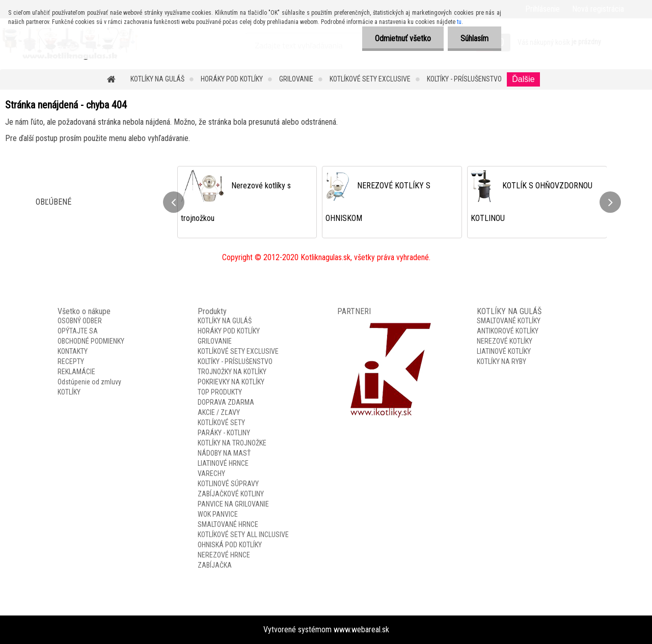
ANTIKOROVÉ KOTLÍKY (508, 331)
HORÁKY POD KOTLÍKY (232, 79)
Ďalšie (523, 79)
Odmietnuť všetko (403, 38)
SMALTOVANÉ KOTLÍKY (509, 321)
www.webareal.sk (361, 629)
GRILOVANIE (296, 79)
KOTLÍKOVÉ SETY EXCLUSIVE (370, 79)
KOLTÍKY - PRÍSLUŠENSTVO (464, 79)
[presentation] (174, 202)
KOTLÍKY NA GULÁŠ (157, 79)
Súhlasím (474, 38)
